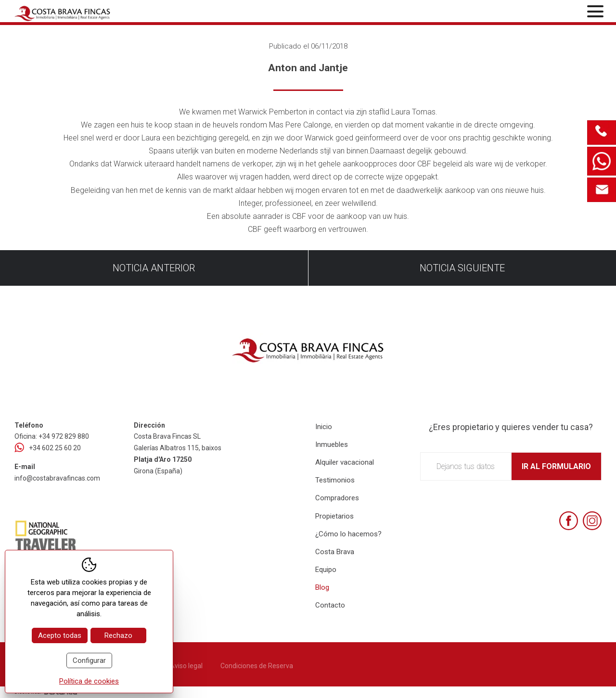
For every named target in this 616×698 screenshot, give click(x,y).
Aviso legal (186, 666)
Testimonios (335, 480)
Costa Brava (335, 552)
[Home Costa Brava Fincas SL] (111, 12)
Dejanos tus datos (466, 466)
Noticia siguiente (462, 268)
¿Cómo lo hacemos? (348, 534)
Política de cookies (89, 681)
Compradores (337, 498)
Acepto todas (60, 635)
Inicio (324, 427)
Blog (322, 587)
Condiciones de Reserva (257, 666)
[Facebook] (569, 521)
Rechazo (118, 635)
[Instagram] (592, 521)
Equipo (326, 570)
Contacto (330, 605)
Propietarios (334, 516)
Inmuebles (332, 444)
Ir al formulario (556, 466)
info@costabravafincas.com (57, 478)
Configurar (89, 660)
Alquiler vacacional (345, 462)
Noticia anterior (154, 268)
